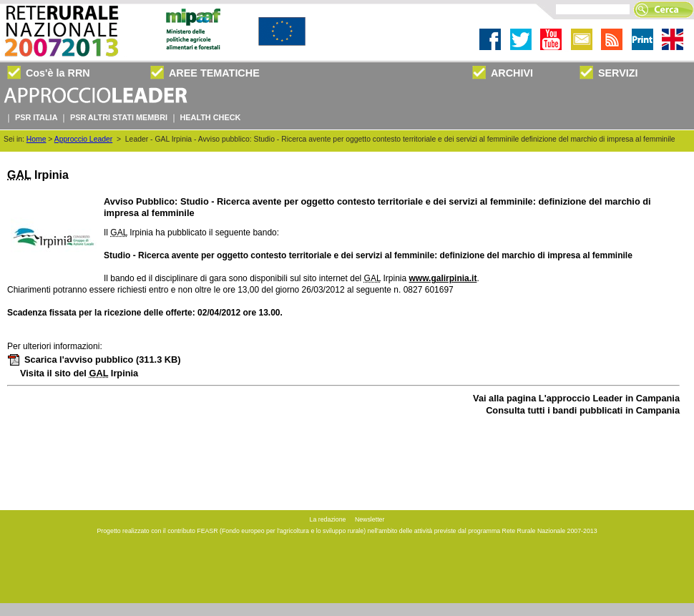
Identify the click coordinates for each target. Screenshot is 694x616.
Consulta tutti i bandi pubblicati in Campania (583, 410)
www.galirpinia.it (443, 278)
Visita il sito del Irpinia (79, 373)
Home (36, 139)
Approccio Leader (83, 139)
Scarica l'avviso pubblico (94, 360)
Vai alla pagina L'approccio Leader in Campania (576, 398)
